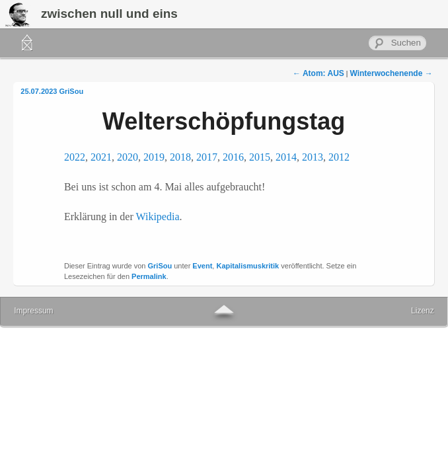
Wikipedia (158, 217)
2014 (286, 157)
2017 (207, 157)
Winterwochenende (391, 73)
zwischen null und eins (109, 14)
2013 (313, 157)
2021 (101, 157)
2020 (128, 157)
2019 (154, 157)
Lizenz (423, 311)
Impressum (33, 311)
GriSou (71, 91)
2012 (339, 157)
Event (202, 266)
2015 (260, 157)
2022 (75, 157)
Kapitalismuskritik (247, 266)
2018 (180, 157)
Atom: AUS (318, 73)
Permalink (149, 276)
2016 (233, 157)
